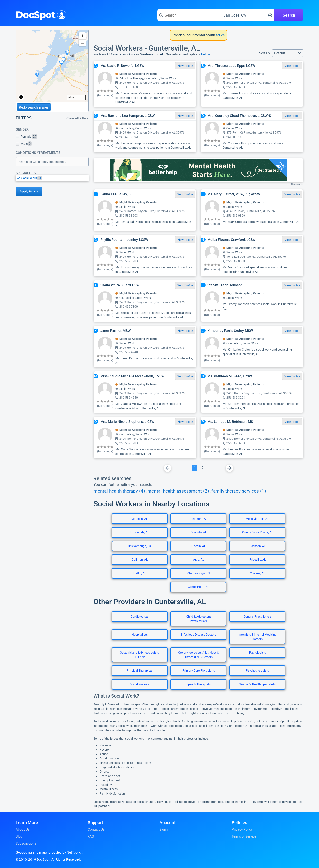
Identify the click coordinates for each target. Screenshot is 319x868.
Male (24, 144)
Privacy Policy (242, 829)
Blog (19, 836)
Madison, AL (140, 519)
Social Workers (140, 684)
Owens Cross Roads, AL (257, 532)
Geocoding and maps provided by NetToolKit (49, 852)
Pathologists (258, 653)
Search (289, 15)
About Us (23, 829)
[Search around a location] (245, 15)
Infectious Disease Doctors (199, 635)
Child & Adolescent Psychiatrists (199, 619)
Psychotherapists (257, 671)
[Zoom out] (82, 43)
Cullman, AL (140, 560)
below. (206, 54)
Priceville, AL (258, 560)
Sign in (164, 829)
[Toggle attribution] (21, 97)
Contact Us (96, 829)
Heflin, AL (140, 573)
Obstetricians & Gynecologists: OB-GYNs (140, 655)
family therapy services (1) (239, 491)
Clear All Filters (78, 118)
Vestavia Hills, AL (258, 519)
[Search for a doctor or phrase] (187, 15)
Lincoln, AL (198, 546)
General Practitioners (258, 617)
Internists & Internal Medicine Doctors (258, 637)
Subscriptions (26, 843)
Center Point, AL (198, 587)
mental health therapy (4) (119, 491)
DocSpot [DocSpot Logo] (40, 14)
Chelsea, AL (257, 573)
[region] (52, 66)
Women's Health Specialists (258, 684)
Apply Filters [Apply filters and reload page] (29, 191)
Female (26, 137)
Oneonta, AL (199, 532)
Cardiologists (140, 617)
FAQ (91, 836)
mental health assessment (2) (178, 491)
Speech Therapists (199, 684)
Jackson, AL (258, 546)
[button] (288, 53)
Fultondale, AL (140, 532)
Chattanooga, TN (199, 573)
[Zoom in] (82, 36)
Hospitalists (140, 635)
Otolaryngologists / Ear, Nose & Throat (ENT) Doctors (199, 655)
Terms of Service (244, 836)
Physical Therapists (140, 671)
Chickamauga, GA (140, 546)
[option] (55, 178)
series (220, 35)
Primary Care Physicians (199, 671)
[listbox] (52, 178)
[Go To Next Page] (229, 468)
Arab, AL (199, 560)
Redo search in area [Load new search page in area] (34, 107)
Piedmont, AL (198, 519)
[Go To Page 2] (202, 468)
